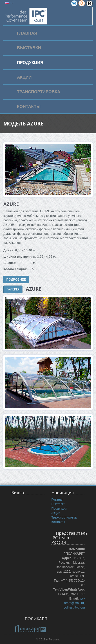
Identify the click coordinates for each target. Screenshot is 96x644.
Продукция (59, 508)
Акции (56, 513)
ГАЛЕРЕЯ (13, 289)
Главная (57, 499)
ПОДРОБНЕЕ (16, 279)
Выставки (58, 504)
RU (9, 3)
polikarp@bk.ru (74, 607)
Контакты (58, 522)
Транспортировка (64, 517)
